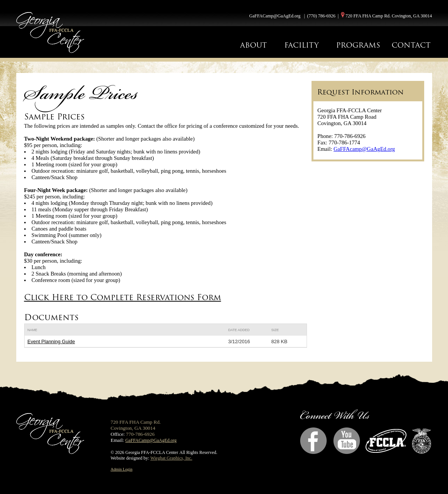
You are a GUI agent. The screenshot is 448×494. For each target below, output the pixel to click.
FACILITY (302, 45)
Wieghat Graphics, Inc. (171, 458)
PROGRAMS (358, 45)
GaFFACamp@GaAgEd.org (275, 16)
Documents (51, 317)
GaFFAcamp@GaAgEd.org (364, 149)
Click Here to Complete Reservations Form (123, 297)
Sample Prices (54, 117)
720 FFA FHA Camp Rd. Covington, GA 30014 (389, 16)
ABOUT (253, 45)
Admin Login (122, 469)
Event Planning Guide (51, 341)
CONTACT (411, 45)
